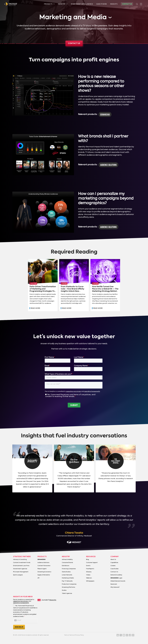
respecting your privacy (21, 601)
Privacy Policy (79, 635)
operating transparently (21, 603)
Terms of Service (69, 635)
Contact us (74, 43)
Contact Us (127, 4)
